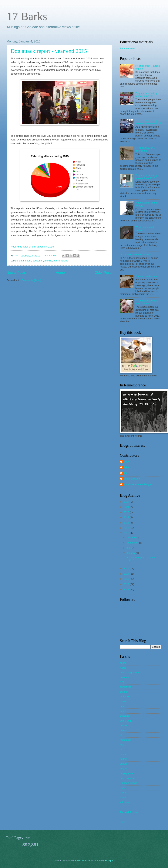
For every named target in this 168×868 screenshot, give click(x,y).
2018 (127, 523)
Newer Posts (16, 273)
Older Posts (103, 273)
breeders (125, 677)
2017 (127, 528)
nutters (124, 759)
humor (123, 730)
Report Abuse (129, 812)
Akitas (123, 668)
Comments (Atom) (31, 280)
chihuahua (125, 687)
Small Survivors (132, 479)
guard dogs (126, 721)
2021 (127, 507)
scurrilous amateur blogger (138, 484)
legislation (125, 740)
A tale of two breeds (146, 276)
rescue (124, 793)
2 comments (50, 256)
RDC (123, 788)
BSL (122, 682)
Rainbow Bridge (128, 783)
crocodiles (125, 696)
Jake (17, 256)
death (28, 261)
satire (123, 797)
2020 (127, 512)
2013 (127, 579)
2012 (127, 584)
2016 (127, 533)
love (122, 745)
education (38, 261)
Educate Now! (127, 48)
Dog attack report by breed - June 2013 (146, 177)
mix (122, 749)
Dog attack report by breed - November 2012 (148, 122)
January (131, 553)
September (133, 543)
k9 (121, 735)
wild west (125, 802)
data (21, 261)
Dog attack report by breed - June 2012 (146, 95)
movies (124, 754)
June (129, 548)
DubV (127, 462)
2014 (127, 574)
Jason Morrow (82, 861)
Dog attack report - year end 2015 (49, 51)
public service (61, 261)
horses (124, 725)
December (132, 538)
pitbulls (48, 261)
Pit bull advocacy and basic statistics (147, 302)
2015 (127, 569)
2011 (127, 589)
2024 (127, 502)
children (124, 692)
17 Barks (27, 16)
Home (60, 273)
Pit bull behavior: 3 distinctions (145, 149)
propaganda (126, 773)
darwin (123, 701)
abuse (123, 663)
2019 (127, 517)
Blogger (109, 861)
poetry (123, 769)
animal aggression (130, 673)
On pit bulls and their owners (135, 255)
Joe (126, 473)
